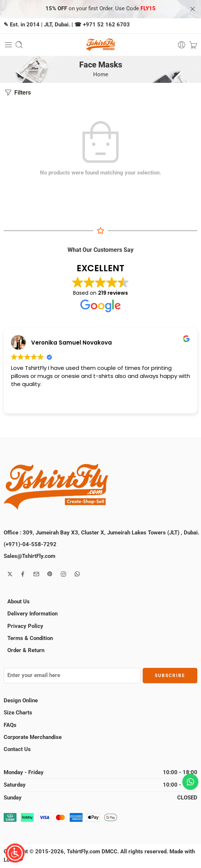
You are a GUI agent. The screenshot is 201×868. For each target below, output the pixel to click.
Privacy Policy (25, 626)
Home (101, 75)
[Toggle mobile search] (19, 45)
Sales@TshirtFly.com (30, 556)
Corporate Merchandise (33, 737)
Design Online (21, 701)
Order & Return (26, 650)
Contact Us (17, 749)
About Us (19, 602)
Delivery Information (32, 614)
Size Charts (18, 713)
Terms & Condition (30, 638)
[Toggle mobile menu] (8, 45)
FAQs (10, 725)
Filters (17, 93)
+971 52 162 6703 (106, 25)
